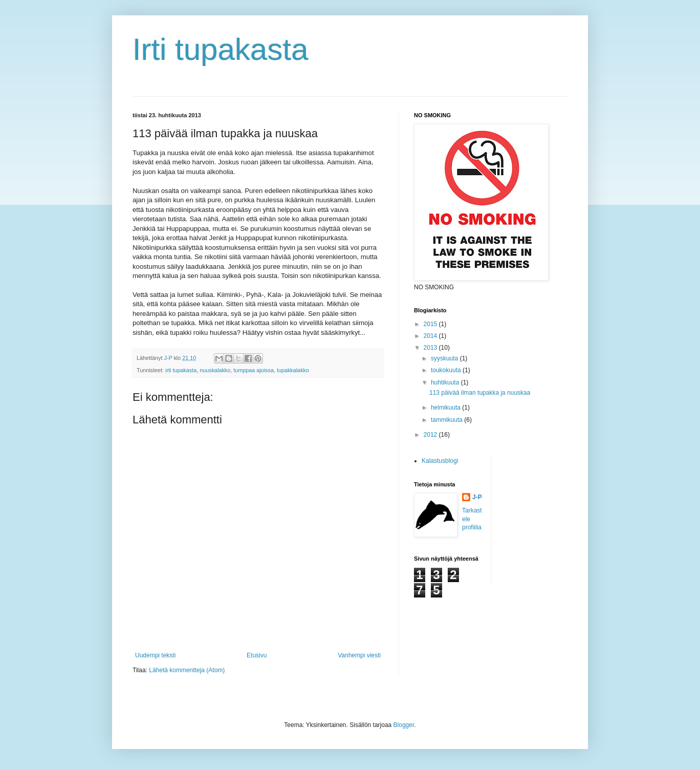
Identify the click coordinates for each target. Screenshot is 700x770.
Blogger (404, 725)
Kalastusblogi (440, 461)
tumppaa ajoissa (254, 370)
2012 (431, 435)
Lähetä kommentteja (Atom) (187, 670)
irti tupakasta (181, 370)
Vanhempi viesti (359, 655)
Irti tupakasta (221, 49)
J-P (477, 497)
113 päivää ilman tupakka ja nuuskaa (480, 393)
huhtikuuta (446, 382)
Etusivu (257, 655)
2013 (431, 348)
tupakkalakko (293, 370)
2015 (431, 324)
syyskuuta (445, 358)
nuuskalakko (215, 370)
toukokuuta (447, 370)
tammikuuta (447, 420)
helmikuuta (446, 408)
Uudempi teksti (155, 655)
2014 (431, 336)
